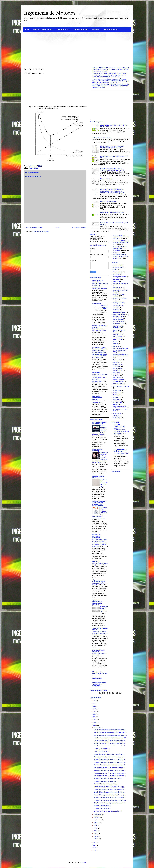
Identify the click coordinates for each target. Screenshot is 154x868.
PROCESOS (117, 397)
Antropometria (118, 265)
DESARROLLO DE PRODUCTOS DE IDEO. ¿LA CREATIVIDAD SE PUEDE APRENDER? (100, 513)
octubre (97, 817)
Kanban (116, 344)
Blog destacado (118, 267)
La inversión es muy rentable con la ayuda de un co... (121, 256)
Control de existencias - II (102, 749)
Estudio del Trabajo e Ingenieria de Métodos (100, 348)
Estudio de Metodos (119, 312)
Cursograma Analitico (120, 277)
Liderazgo (116, 346)
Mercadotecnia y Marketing (98, 450)
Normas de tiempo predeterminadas (119, 381)
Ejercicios (116, 310)
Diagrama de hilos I (106, 179)
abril (96, 834)
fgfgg (115, 252)
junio (96, 828)
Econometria (97, 304)
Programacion (97, 678)
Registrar (116, 404)
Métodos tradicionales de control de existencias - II (109, 743)
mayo (96, 831)
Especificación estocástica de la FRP (104, 307)
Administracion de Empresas (99, 651)
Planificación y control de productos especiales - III (109, 762)
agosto (96, 823)
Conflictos (116, 274)
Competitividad (118, 272)
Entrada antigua (79, 227)
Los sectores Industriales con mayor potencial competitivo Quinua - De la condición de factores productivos (100, 543)
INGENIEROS (118, 334)
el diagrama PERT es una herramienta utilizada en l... (121, 243)
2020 (94, 709)
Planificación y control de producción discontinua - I (110, 776)
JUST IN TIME (118, 339)
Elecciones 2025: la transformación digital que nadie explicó (121, 431)
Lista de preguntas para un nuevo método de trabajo (121, 350)
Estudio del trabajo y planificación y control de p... (109, 754)
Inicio (57, 227)
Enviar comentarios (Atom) (41, 232)
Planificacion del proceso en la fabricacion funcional (110, 800)
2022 (94, 703)
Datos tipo (116, 279)
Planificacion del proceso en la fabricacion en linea (109, 798)
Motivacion (117, 375)
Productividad (117, 402)
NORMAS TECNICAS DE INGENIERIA (99, 423)
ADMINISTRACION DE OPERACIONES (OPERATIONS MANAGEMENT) (100, 504)
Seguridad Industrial (119, 407)
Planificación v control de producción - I (106, 784)
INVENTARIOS (33, 168)
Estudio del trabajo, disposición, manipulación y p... (110, 787)
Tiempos (116, 416)
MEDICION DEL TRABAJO (118, 365)
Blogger (83, 862)
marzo (96, 836)
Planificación (117, 390)
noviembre (98, 815)
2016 (94, 714)
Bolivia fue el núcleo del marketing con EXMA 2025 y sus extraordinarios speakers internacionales (100, 458)
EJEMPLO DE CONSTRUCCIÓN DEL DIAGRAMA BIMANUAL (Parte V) (112, 147)
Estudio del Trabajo (63, 30)
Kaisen (115, 341)
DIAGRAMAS (117, 288)
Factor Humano (118, 319)
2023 (94, 701)
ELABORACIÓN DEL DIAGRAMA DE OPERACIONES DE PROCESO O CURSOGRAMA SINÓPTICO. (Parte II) (112, 191)
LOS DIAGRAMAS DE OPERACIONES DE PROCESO (120, 248)
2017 (94, 711)
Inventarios (96, 373)
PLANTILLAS (117, 393)
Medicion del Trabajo (111, 30)
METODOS (117, 373)
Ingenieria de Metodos (50, 13)
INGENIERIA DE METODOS (118, 327)
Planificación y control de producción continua (108, 779)
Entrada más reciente (33, 227)
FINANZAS (96, 562)
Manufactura (117, 362)
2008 (94, 850)
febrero (97, 839)
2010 (94, 845)
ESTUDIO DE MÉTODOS (108, 202)
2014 (94, 720)
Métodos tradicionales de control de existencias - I (109, 746)
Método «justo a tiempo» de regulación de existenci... (110, 730)
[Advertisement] (77, 49)
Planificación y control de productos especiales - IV (109, 760)
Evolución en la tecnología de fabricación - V (108, 811)
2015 (94, 717)
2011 (94, 842)
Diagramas (96, 30)
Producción (117, 400)
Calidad (116, 270)
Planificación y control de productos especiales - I (109, 768)
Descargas (117, 281)
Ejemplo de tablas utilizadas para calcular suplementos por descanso (120, 305)
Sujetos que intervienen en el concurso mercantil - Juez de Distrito (100, 633)
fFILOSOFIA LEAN (119, 321)
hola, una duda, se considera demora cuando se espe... (121, 237)
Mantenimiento (118, 360)
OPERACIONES (118, 384)
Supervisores (117, 413)
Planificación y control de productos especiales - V (109, 757)
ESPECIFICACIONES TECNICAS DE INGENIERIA (99, 684)
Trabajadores (117, 418)
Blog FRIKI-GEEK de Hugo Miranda (120, 451)
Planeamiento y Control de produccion (100, 673)
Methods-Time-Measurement (118, 370)
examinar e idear (118, 317)
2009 (94, 848)
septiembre (98, 820)
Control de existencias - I (101, 751)
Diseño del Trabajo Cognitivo (43, 30)
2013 (94, 722)
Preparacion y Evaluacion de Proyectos (97, 398)
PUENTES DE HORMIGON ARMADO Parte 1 (104, 483)
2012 (94, 725)
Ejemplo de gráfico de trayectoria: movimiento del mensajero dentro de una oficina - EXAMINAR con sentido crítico (100, 354)
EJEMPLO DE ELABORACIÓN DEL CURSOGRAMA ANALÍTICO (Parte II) (112, 169)
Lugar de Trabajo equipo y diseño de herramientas (121, 355)
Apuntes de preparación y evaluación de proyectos (97, 602)
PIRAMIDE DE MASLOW (121, 386)
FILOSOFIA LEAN (119, 324)
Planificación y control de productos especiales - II (109, 765)
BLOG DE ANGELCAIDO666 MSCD (119, 426)
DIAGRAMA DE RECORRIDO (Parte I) (112, 212)
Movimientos (117, 377)
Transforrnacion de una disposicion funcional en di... (110, 803)
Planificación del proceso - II (102, 806)
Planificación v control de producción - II (106, 781)
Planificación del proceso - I (102, 808)
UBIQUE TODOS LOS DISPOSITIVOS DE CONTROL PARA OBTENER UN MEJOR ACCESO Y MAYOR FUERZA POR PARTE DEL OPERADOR (111, 69)
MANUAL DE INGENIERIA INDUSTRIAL (97, 536)
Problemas (117, 395)
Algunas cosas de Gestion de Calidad (99, 581)
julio (96, 825)
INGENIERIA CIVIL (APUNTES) (99, 477)
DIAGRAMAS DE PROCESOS (102, 137)
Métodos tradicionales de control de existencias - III (110, 741)
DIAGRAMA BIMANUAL (121, 284)
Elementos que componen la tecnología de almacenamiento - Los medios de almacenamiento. (100, 378)
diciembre (97, 727)
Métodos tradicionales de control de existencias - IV (110, 738)
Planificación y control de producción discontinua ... (110, 770)
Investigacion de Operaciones (98, 281)
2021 (94, 706)
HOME (27, 30)
